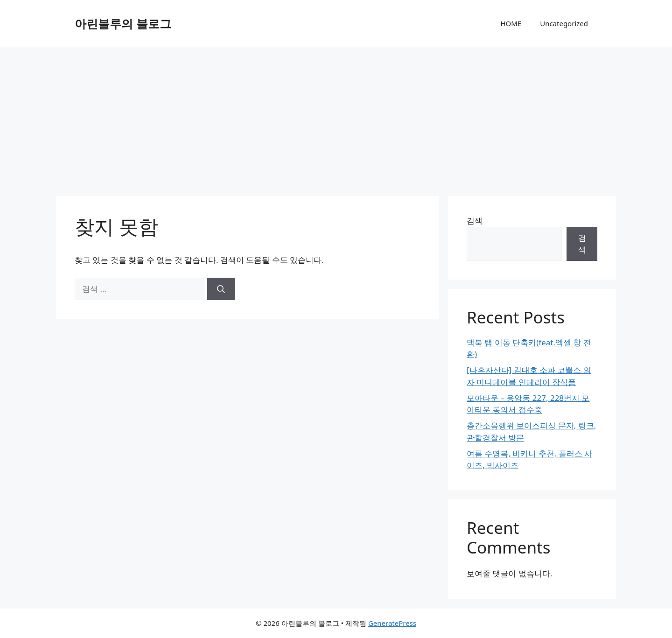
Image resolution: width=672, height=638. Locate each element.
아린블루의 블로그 (123, 23)
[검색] (221, 289)
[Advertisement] (336, 117)
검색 (475, 221)
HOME (511, 23)
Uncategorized (564, 23)
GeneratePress (392, 623)
